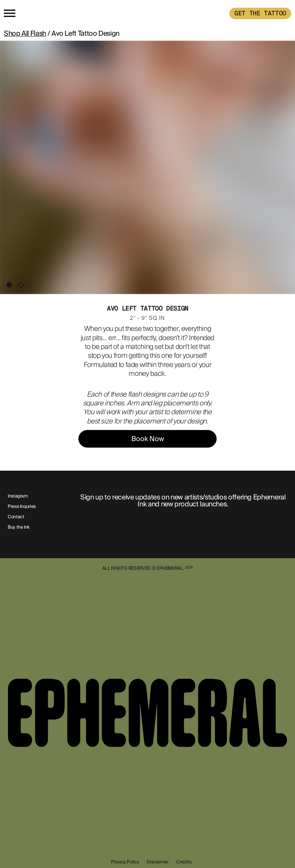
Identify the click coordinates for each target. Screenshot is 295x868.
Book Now (148, 439)
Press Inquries (22, 507)
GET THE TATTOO (260, 13)
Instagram (18, 496)
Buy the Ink (19, 527)
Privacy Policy (125, 862)
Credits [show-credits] (184, 862)
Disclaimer (157, 862)
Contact (16, 517)
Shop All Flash (25, 33)
